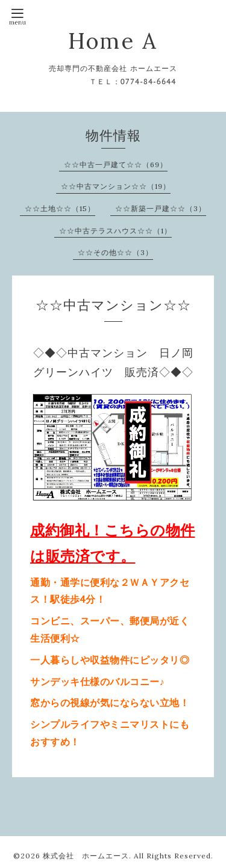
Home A (113, 41)
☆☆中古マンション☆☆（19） (116, 186)
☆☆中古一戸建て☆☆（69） (116, 165)
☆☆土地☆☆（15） (60, 208)
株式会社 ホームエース (86, 856)
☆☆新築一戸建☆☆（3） (161, 208)
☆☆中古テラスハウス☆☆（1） (115, 231)
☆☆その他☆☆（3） (115, 252)
